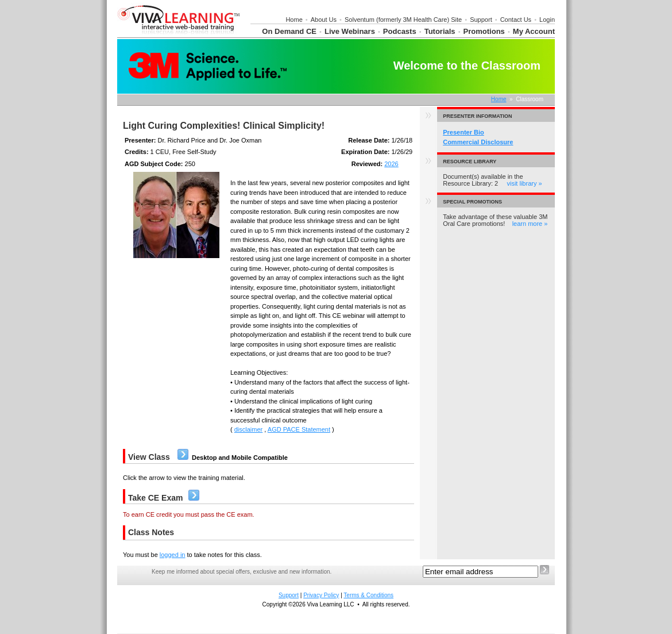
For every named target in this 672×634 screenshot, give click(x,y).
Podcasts (400, 31)
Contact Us (516, 20)
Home (294, 20)
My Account (534, 31)
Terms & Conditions (368, 595)
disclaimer (249, 429)
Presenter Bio (464, 132)
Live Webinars (350, 31)
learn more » (530, 224)
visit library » (524, 183)
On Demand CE (289, 31)
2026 (391, 164)
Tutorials (440, 31)
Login (547, 20)
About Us (324, 20)
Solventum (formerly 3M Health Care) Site (403, 20)
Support (481, 20)
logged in (173, 555)
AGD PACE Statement (299, 429)
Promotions (484, 31)
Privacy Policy (321, 595)
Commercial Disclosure (478, 142)
